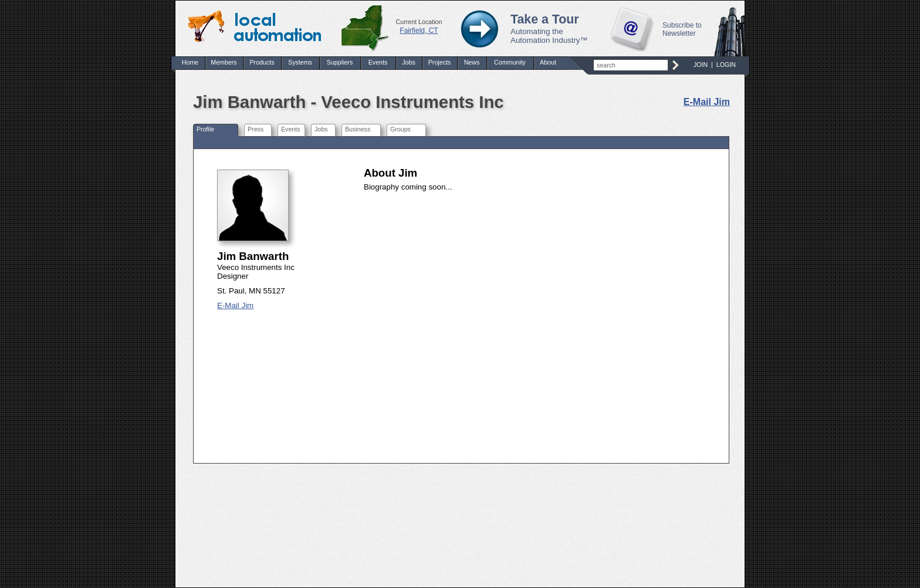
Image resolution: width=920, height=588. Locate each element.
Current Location (419, 22)
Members (224, 62)
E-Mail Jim (707, 102)
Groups (400, 129)
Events (378, 62)
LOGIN (726, 65)
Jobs (409, 62)
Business (358, 129)
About (548, 62)
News (472, 62)
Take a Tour (545, 19)
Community (510, 62)
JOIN (701, 65)
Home (190, 62)
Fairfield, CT (419, 31)
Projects (440, 62)
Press (256, 129)
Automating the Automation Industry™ (549, 36)
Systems (300, 62)
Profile (205, 129)
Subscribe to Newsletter (682, 29)
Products (262, 62)
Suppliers (340, 62)
